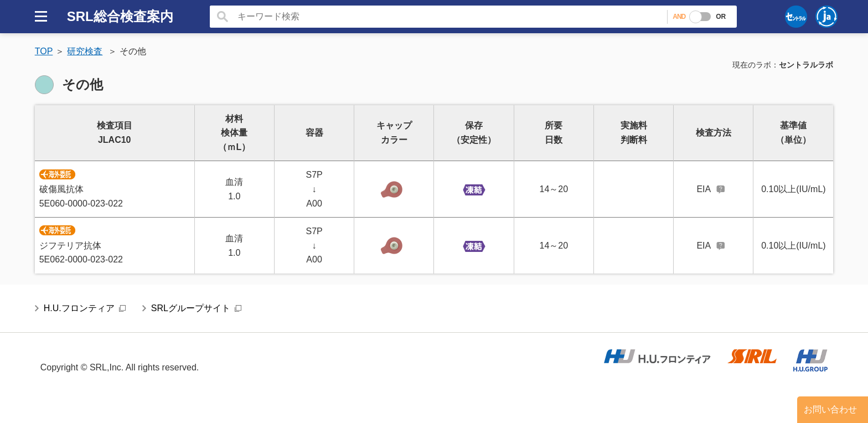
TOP (44, 51)
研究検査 (85, 51)
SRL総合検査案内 (120, 16)
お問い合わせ (830, 409)
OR (721, 17)
